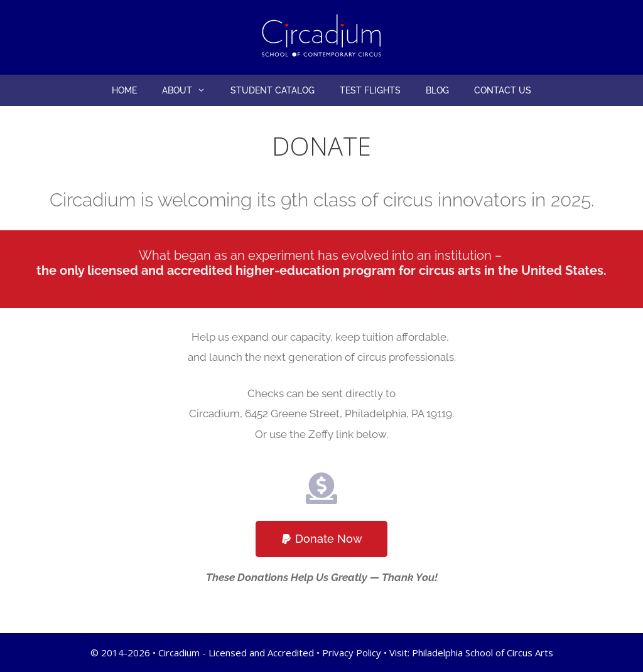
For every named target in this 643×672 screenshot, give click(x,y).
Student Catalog (273, 90)
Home (124, 90)
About (190, 90)
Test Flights (370, 90)
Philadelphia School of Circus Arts (483, 653)
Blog (437, 90)
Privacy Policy (352, 653)
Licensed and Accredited (261, 653)
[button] (205, 90)
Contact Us (503, 90)
